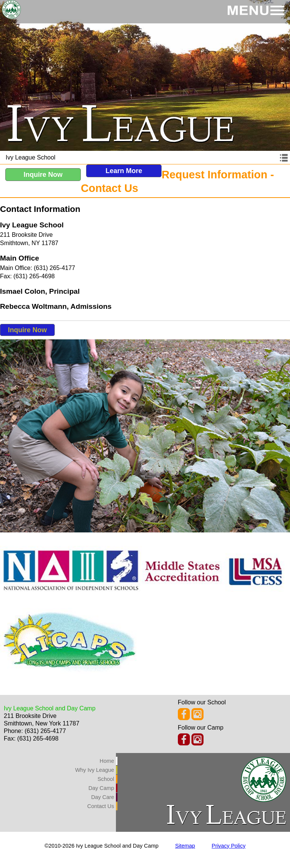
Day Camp (101, 788)
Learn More (124, 171)
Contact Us (101, 806)
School (106, 779)
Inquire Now (43, 175)
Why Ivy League (95, 770)
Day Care (103, 797)
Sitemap (185, 846)
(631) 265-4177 (45, 731)
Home (107, 761)
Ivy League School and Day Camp (50, 708)
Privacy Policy (229, 846)
